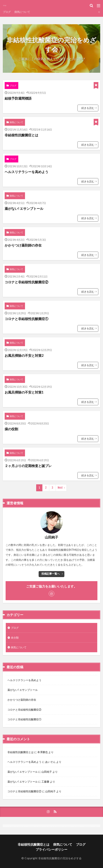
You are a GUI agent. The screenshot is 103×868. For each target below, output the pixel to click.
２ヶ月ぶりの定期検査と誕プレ (28, 466)
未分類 (15, 638)
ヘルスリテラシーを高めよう (26, 172)
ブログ (7, 12)
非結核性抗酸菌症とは (21, 135)
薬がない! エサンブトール (24, 209)
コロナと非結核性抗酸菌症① (26, 319)
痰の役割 (11, 429)
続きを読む (88, 108)
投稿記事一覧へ (51, 574)
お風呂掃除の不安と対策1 (24, 392)
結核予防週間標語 (18, 98)
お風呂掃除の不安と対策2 (24, 355)
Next (60, 488)
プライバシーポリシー (51, 849)
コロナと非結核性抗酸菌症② (26, 282)
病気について (22, 12)
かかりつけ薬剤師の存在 (23, 245)
